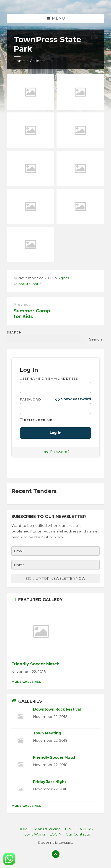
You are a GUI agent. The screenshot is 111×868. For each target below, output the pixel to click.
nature (25, 284)
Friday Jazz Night (50, 782)
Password (30, 399)
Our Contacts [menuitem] (78, 834)
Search (14, 332)
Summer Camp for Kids (32, 313)
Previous (22, 305)
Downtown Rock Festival (57, 709)
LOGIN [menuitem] (56, 834)
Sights (63, 278)
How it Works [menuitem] (34, 834)
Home (19, 61)
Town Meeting (47, 733)
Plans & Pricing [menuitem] (48, 829)
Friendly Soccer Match (35, 664)
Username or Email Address (49, 378)
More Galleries (26, 682)
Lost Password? (56, 452)
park (37, 284)
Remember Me (36, 420)
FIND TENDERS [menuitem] (79, 829)
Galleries (38, 61)
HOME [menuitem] (24, 829)
